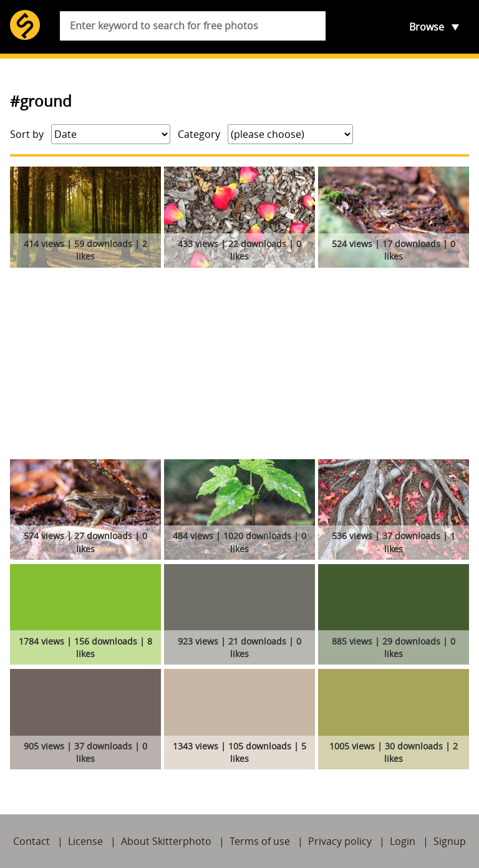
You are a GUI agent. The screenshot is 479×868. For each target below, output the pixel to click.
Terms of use (260, 841)
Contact (31, 841)
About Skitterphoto (166, 841)
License (85, 841)
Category (199, 134)
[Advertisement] (239, 366)
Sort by (27, 134)
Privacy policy (340, 841)
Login (403, 841)
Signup (450, 841)
